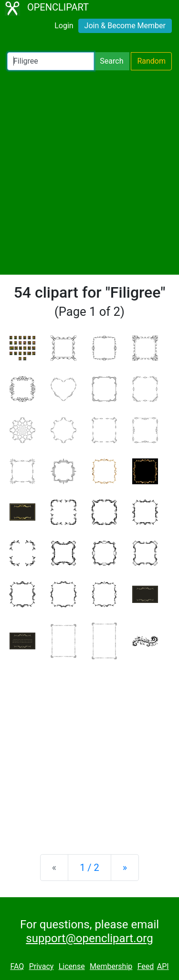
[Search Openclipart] (51, 61)
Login (64, 26)
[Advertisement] (89, 173)
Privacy (42, 966)
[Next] (125, 868)
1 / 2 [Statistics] (89, 868)
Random (151, 61)
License (72, 966)
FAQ (17, 966)
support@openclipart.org (89, 938)
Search (111, 61)
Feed (146, 966)
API (163, 966)
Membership (111, 966)
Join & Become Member (125, 26)
